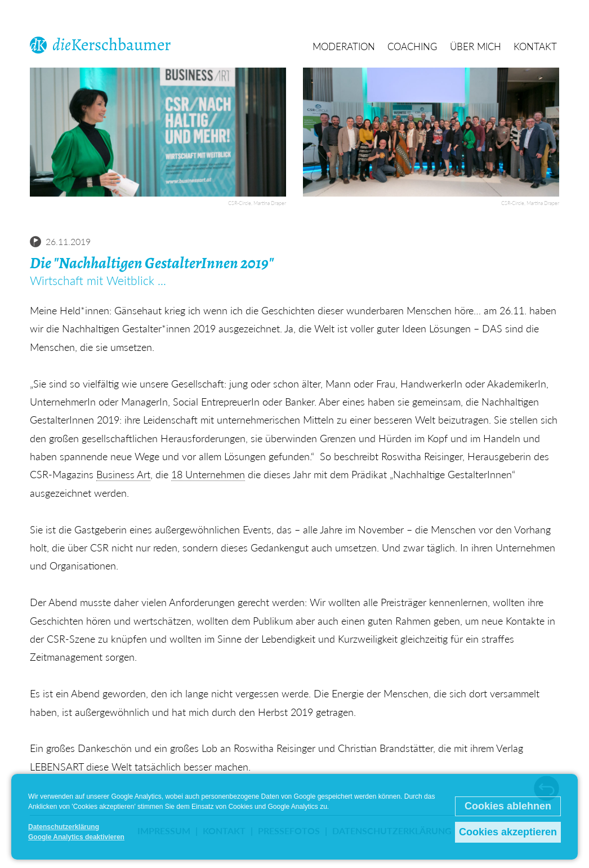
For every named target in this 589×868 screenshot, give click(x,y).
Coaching (412, 47)
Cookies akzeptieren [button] (508, 832)
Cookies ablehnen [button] (508, 806)
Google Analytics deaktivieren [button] (76, 837)
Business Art (123, 474)
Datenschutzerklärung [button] (64, 827)
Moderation (344, 47)
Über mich (476, 47)
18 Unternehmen (208, 474)
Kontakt (535, 47)
